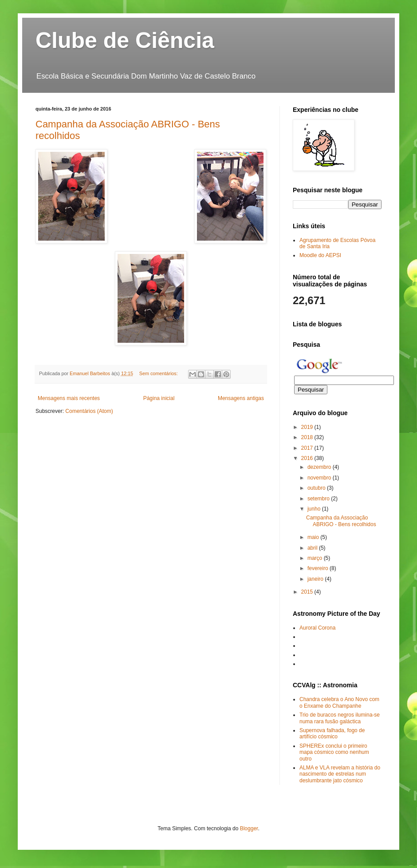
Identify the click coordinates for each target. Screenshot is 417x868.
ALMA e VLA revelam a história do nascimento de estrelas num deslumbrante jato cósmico (340, 774)
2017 (308, 448)
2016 (308, 458)
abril (313, 548)
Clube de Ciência (125, 40)
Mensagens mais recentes (69, 398)
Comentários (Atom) (89, 411)
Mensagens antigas (241, 398)
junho (315, 509)
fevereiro (319, 568)
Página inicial (159, 398)
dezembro (320, 467)
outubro (317, 488)
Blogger (249, 828)
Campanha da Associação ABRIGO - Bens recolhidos (341, 521)
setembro (319, 499)
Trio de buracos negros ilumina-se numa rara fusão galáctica (340, 718)
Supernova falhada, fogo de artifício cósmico (332, 733)
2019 (308, 427)
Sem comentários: (159, 373)
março (316, 558)
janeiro (316, 579)
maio (314, 537)
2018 (308, 437)
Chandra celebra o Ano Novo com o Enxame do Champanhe (339, 702)
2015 (308, 592)
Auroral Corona (317, 628)
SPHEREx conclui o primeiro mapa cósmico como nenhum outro (334, 752)
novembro (320, 478)
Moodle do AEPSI (320, 255)
